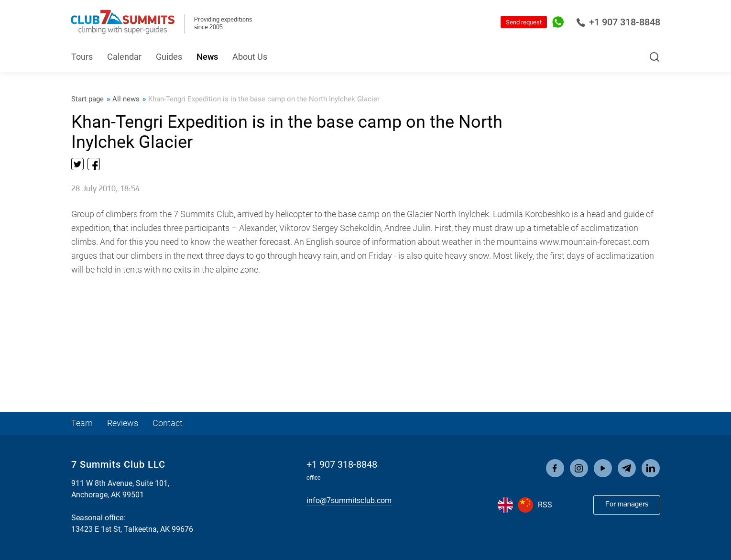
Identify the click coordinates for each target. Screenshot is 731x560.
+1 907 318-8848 (618, 22)
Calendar (124, 57)
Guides (169, 57)
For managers (627, 505)
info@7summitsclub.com (349, 500)
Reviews (123, 423)
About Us (250, 57)
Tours (82, 57)
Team (82, 423)
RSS (545, 505)
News (207, 57)
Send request (524, 22)
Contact (168, 423)
